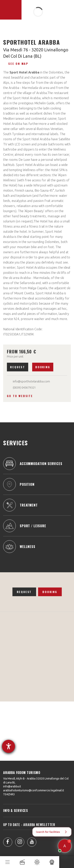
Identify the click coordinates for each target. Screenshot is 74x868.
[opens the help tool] (8, 746)
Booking (43, 367)
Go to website (20, 396)
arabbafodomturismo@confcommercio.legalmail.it (34, 790)
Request (18, 367)
